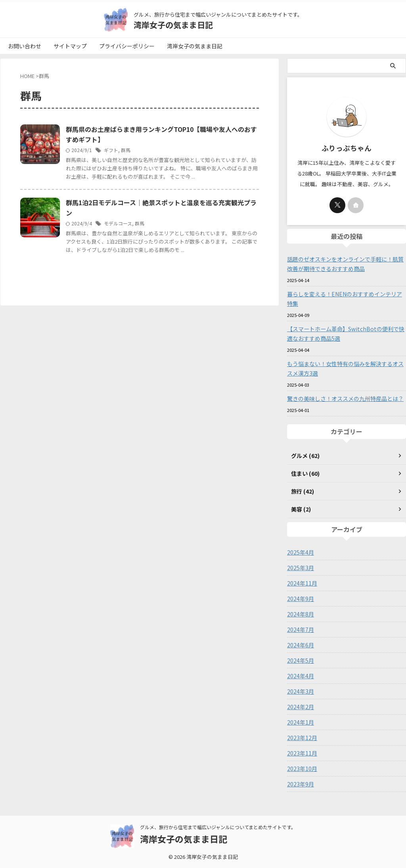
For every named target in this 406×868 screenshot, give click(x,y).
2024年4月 (301, 676)
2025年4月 (301, 552)
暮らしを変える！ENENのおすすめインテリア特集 (345, 299)
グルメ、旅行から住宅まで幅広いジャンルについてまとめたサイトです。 (218, 829)
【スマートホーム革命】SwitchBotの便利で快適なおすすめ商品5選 (345, 334)
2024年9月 (301, 599)
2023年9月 (301, 784)
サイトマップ (70, 46)
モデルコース (118, 223)
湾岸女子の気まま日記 (173, 25)
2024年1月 (301, 722)
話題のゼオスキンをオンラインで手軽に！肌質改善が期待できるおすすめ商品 (345, 264)
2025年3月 (301, 568)
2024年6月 (301, 645)
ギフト (111, 150)
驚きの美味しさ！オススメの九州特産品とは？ (345, 399)
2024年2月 (301, 707)
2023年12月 (302, 738)
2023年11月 (302, 753)
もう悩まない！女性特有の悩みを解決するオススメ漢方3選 (345, 368)
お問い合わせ (25, 46)
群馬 (126, 150)
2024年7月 (301, 630)
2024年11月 (302, 583)
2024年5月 (301, 660)
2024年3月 (301, 691)
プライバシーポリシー (127, 46)
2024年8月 (301, 614)
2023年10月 (302, 769)
